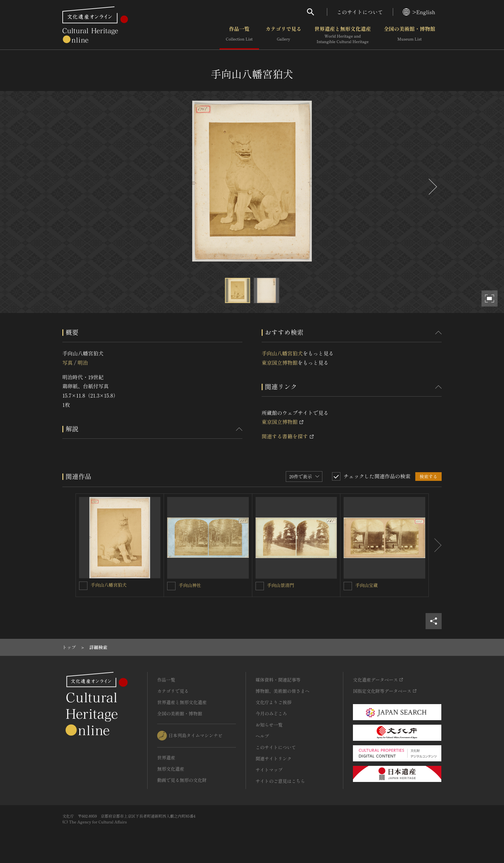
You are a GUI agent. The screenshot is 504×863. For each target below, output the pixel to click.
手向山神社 (190, 585)
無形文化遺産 (171, 769)
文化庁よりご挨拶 (274, 702)
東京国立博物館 (280, 363)
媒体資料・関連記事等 (278, 680)
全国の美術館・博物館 (410, 35)
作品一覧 (239, 35)
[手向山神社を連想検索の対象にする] (171, 586)
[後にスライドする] (432, 187)
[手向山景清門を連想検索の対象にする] (260, 586)
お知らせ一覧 (269, 725)
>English (419, 12)
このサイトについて (360, 12)
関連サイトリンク (274, 758)
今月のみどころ (271, 713)
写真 (67, 363)
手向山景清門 (281, 585)
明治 (83, 363)
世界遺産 (166, 757)
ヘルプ (262, 736)
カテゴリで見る (283, 35)
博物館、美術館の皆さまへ (283, 691)
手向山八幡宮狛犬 (282, 353)
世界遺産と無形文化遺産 (343, 35)
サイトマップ (269, 770)
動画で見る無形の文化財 (182, 780)
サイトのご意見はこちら (280, 781)
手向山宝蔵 (366, 585)
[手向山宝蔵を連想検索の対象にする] (348, 586)
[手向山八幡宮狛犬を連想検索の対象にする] (83, 586)
